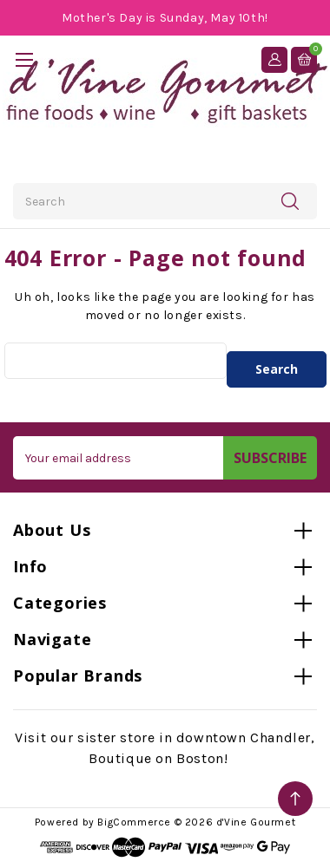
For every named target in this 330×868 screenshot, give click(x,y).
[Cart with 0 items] (304, 60)
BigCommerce (134, 822)
